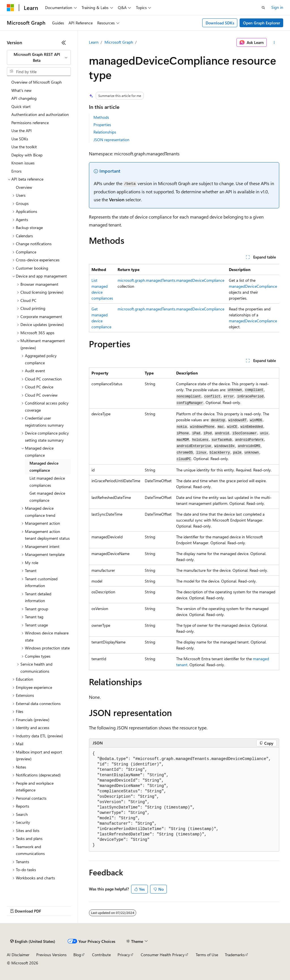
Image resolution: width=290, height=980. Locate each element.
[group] (184, 298)
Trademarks (235, 955)
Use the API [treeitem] (22, 131)
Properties (102, 125)
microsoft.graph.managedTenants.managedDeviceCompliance (171, 280)
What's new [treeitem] (21, 90)
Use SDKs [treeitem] (20, 139)
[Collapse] (64, 43)
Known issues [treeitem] (23, 163)
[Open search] (263, 8)
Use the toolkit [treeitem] (24, 147)
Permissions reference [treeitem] (30, 123)
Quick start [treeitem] (21, 106)
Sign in (277, 7)
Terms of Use (207, 955)
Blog (77, 955)
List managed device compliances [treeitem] (47, 482)
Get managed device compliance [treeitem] (47, 497)
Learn (94, 42)
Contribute (101, 955)
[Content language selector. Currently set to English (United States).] (33, 941)
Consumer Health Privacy (163, 955)
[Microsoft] (10, 8)
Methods (101, 117)
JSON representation (111, 140)
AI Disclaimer (18, 955)
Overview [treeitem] (24, 187)
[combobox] (39, 57)
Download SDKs (220, 23)
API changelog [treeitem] (24, 98)
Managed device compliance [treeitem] (44, 467)
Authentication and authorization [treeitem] (40, 114)
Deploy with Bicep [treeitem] (27, 155)
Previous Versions (51, 955)
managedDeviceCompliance (253, 286)
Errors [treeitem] (16, 171)
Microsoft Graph (119, 42)
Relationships (105, 132)
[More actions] (274, 43)
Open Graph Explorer (262, 23)
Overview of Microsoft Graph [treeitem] (37, 82)
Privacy (124, 955)
